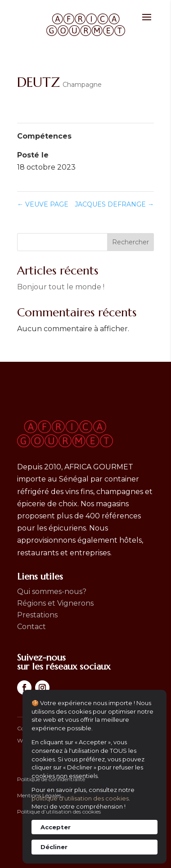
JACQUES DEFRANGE (114, 204)
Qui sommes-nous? (52, 591)
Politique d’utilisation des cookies (59, 812)
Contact (31, 627)
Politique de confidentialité (51, 779)
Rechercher (130, 242)
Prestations (37, 615)
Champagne (82, 85)
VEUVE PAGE (43, 204)
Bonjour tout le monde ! (61, 287)
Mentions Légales (39, 795)
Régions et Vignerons (55, 603)
